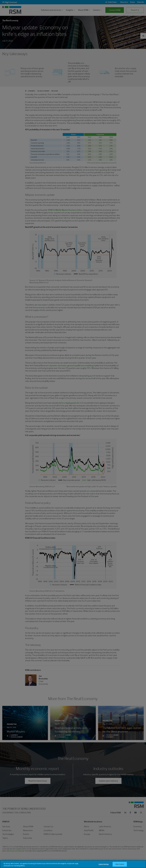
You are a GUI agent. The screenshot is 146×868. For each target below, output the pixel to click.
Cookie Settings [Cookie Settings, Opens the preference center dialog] (104, 864)
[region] (73, 864)
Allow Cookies (120, 864)
